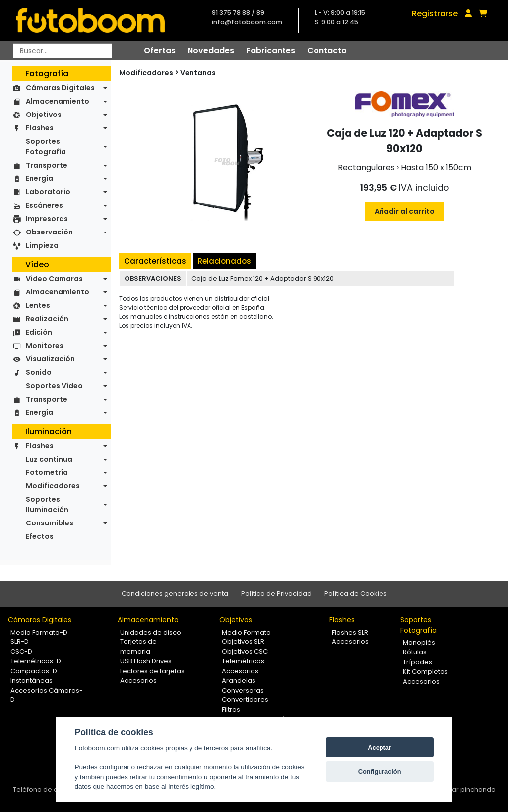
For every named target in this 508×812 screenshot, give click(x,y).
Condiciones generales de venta (175, 594)
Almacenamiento (58, 101)
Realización (47, 319)
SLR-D (20, 642)
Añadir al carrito (405, 211)
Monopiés (419, 643)
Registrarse (435, 14)
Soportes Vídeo (54, 386)
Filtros (231, 710)
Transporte (47, 165)
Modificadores (53, 486)
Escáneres (44, 205)
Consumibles (50, 523)
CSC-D (21, 652)
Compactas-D (34, 671)
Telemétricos (243, 661)
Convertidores (245, 700)
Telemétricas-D (36, 661)
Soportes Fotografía (46, 146)
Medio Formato (246, 632)
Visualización (50, 359)
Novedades (211, 50)
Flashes (40, 128)
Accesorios (138, 680)
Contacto (327, 50)
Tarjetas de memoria (138, 647)
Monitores (45, 346)
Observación (49, 232)
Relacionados (224, 261)
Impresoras (47, 219)
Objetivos (44, 115)
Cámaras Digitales (60, 88)
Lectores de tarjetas (152, 671)
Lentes (38, 305)
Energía (39, 178)
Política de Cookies (356, 594)
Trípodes (417, 662)
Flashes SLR (350, 632)
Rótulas (415, 652)
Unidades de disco (151, 632)
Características (155, 261)
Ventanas (198, 73)
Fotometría (47, 472)
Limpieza (42, 245)
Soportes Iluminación (47, 504)
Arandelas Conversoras (243, 685)
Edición (39, 332)
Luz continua (49, 459)
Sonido (39, 372)
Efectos (40, 536)
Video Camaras (54, 279)
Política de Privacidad (276, 594)
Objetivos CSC (245, 652)
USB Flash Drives (146, 661)
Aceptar (380, 747)
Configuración (380, 772)
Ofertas (160, 50)
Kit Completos (425, 671)
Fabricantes (271, 50)
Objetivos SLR (243, 642)
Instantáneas (32, 680)
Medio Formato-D (39, 632)
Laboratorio (48, 192)
